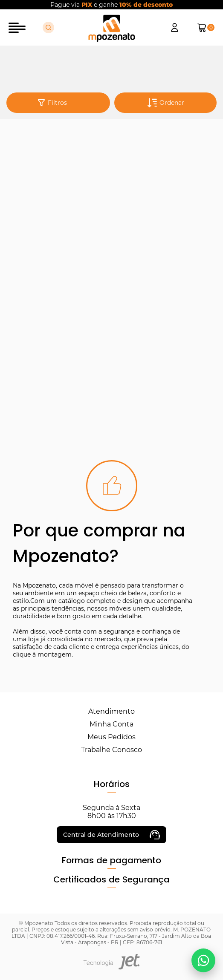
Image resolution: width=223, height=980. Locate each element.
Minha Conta (111, 724)
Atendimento (111, 711)
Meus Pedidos (111, 737)
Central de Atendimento (111, 835)
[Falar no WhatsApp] (203, 960)
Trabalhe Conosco (111, 750)
